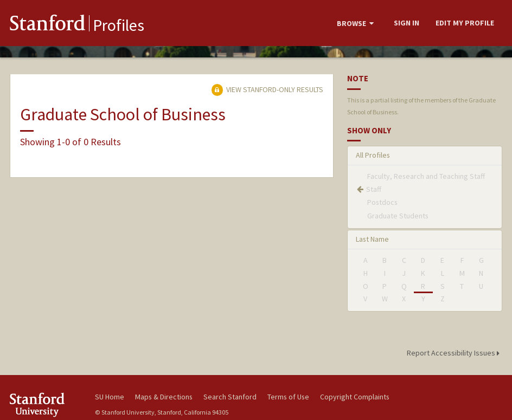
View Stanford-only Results (267, 89)
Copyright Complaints (355, 397)
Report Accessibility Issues (455, 353)
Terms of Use (288, 397)
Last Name (372, 239)
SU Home (110, 397)
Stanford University (45, 405)
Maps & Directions (164, 397)
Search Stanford (230, 397)
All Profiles (373, 155)
